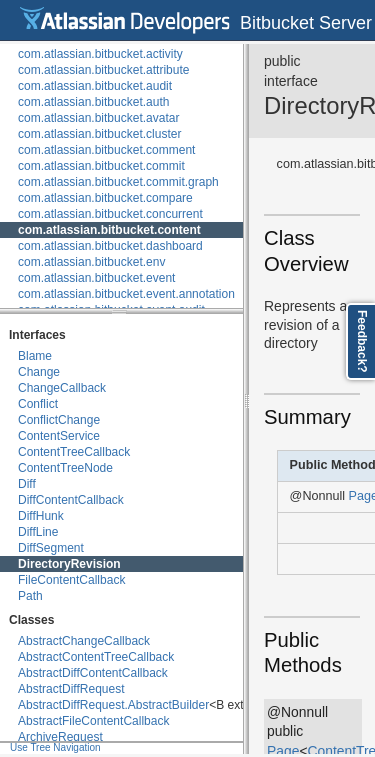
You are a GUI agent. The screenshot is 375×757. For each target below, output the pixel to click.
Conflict (38, 404)
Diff (27, 484)
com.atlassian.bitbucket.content (109, 230)
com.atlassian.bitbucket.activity (100, 54)
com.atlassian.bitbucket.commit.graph (118, 182)
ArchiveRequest (60, 737)
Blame (35, 356)
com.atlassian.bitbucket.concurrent (110, 214)
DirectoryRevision (69, 564)
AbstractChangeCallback (84, 641)
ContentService (59, 436)
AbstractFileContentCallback (93, 721)
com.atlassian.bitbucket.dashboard (110, 246)
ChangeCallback (62, 388)
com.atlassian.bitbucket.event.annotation (126, 294)
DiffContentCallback (71, 500)
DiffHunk (41, 516)
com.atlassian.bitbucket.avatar (98, 118)
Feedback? (362, 341)
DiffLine (38, 532)
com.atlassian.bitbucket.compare (105, 198)
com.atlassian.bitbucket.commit (101, 166)
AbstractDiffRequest (71, 689)
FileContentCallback (71, 580)
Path (30, 596)
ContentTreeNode (65, 468)
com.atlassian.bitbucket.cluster (99, 134)
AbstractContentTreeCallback (96, 657)
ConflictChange (59, 420)
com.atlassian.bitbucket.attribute (103, 70)
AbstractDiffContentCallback (93, 673)
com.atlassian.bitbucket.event (96, 278)
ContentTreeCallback (74, 452)
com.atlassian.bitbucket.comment (106, 150)
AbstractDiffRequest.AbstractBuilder (113, 705)
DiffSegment (51, 548)
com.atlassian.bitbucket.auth (93, 102)
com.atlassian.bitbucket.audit (95, 86)
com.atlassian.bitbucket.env (91, 262)
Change (39, 372)
